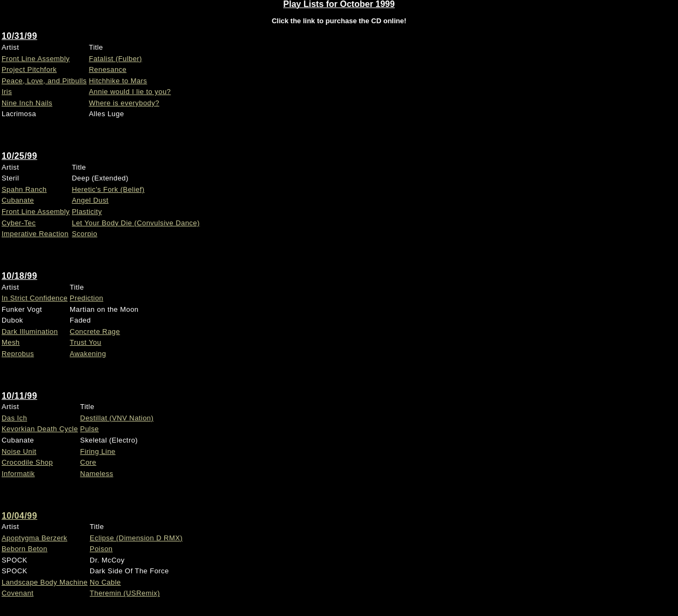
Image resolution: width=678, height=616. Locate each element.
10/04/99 (19, 516)
